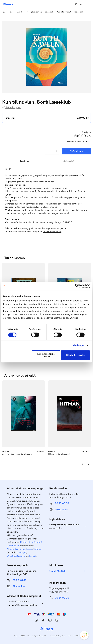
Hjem (4, 12)
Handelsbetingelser (58, 636)
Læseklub (49, 12)
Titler (11, 12)
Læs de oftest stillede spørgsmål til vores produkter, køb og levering (23, 603)
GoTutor (38, 549)
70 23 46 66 (20, 580)
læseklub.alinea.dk (52, 232)
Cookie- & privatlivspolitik (37, 636)
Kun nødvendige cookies (46, 355)
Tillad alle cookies (75, 355)
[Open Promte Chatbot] (84, 635)
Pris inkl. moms (74, 142)
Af (4, 108)
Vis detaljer (78, 345)
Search (81, 4)
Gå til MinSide (58, 571)
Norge (22, 552)
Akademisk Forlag (16, 549)
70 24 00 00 (62, 598)
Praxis (29, 549)
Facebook (43, 620)
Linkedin (57, 620)
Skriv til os (61, 510)
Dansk (20, 12)
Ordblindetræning (16, 556)
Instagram (36, 620)
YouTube (50, 620)
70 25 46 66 (62, 503)
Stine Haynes (13, 107)
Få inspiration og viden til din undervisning (64, 526)
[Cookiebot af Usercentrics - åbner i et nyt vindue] (77, 286)
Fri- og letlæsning (34, 12)
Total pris (86, 132)
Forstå (33, 556)
